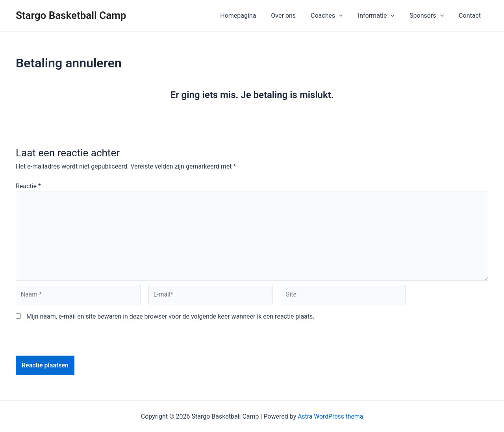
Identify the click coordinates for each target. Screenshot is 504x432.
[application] (347, 16)
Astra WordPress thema (331, 416)
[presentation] (70, 340)
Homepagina (251, 16)
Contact (471, 16)
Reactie (28, 186)
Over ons (294, 16)
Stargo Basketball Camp (71, 15)
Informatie (382, 16)
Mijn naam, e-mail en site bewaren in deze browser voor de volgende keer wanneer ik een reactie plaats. (170, 318)
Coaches (335, 16)
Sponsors (430, 16)
